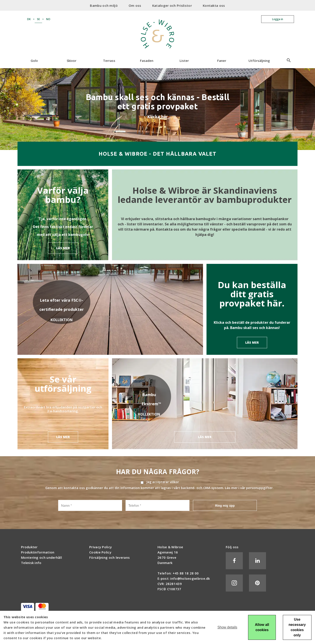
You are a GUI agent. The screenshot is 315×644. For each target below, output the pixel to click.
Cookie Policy (100, 552)
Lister (184, 61)
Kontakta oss (214, 5)
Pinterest (257, 583)
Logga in (278, 19)
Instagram (234, 583)
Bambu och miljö (104, 5)
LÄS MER (63, 248)
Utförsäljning (259, 61)
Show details (227, 627)
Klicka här (158, 117)
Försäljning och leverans (109, 557)
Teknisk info (31, 563)
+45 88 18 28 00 (186, 573)
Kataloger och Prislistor (172, 5)
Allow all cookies (262, 627)
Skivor (72, 61)
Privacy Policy (101, 547)
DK (29, 19)
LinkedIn (257, 561)
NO (48, 19)
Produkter (29, 547)
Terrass (109, 61)
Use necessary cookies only (297, 627)
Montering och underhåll (41, 557)
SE (38, 19)
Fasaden (147, 61)
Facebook (234, 561)
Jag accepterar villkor (163, 482)
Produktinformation (38, 552)
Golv (34, 61)
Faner (222, 61)
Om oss (135, 5)
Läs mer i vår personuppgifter (249, 488)
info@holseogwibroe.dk (190, 578)
